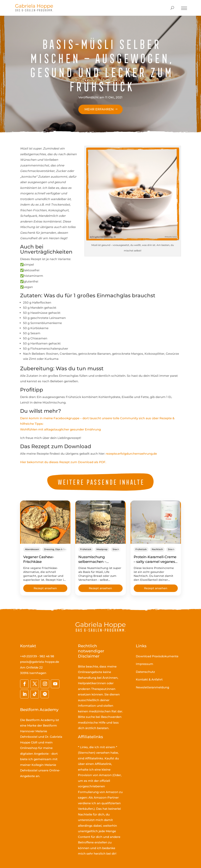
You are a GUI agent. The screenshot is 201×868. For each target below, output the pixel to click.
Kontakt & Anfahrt (149, 679)
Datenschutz (145, 672)
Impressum (144, 664)
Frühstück (86, 549)
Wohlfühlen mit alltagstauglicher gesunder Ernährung (60, 429)
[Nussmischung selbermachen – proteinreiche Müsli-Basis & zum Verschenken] (100, 522)
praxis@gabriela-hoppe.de (40, 662)
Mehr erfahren (99, 109)
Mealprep (102, 549)
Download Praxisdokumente (157, 656)
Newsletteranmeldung (152, 687)
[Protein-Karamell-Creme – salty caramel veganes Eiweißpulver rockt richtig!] (156, 522)
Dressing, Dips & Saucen (58, 549)
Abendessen (32, 549)
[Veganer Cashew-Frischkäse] (45, 522)
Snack (116, 549)
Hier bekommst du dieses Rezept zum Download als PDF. (63, 462)
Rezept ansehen (45, 588)
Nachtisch (157, 549)
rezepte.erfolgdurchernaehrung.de (131, 454)
